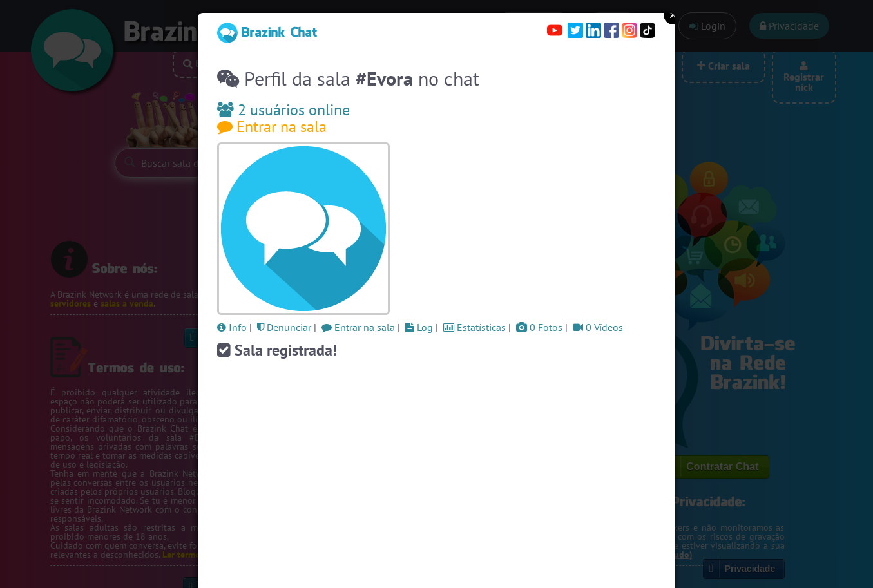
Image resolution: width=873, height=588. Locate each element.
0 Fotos (539, 327)
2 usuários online (283, 110)
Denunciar (284, 327)
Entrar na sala (272, 127)
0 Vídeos (598, 327)
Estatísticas (475, 327)
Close (673, 15)
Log (419, 327)
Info (232, 327)
